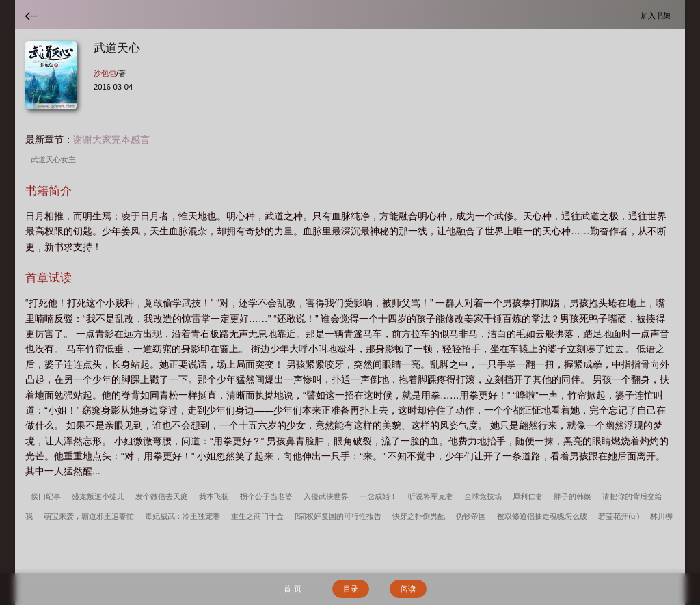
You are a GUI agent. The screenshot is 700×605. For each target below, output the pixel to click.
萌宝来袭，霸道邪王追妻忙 (89, 516)
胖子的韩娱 (573, 496)
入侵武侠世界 (326, 496)
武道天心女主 (55, 159)
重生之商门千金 (257, 516)
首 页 (292, 589)
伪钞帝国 (471, 516)
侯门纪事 (46, 496)
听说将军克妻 (431, 496)
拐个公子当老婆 (266, 496)
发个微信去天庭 (162, 496)
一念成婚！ (378, 496)
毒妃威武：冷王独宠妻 (183, 516)
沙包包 (105, 73)
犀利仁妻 (528, 496)
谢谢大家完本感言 (111, 139)
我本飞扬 (214, 496)
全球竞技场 (483, 496)
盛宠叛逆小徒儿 (98, 496)
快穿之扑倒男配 (419, 516)
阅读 (408, 589)
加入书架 (658, 15)
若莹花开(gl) (619, 516)
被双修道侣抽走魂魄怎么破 (542, 516)
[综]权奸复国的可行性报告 (338, 516)
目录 (351, 589)
